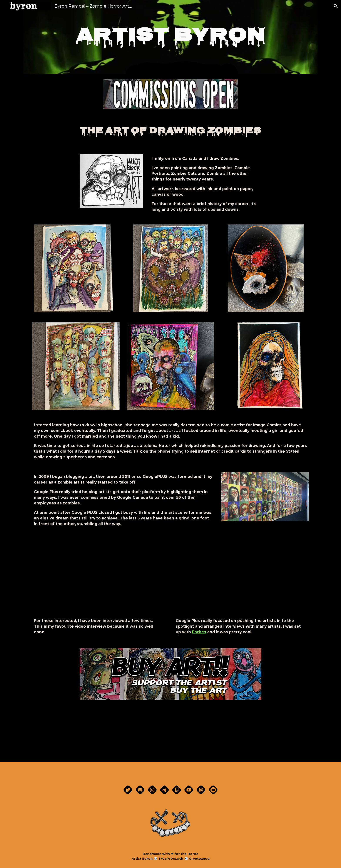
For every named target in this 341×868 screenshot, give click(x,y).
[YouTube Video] (241, 577)
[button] (336, 6)
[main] (170, 37)
